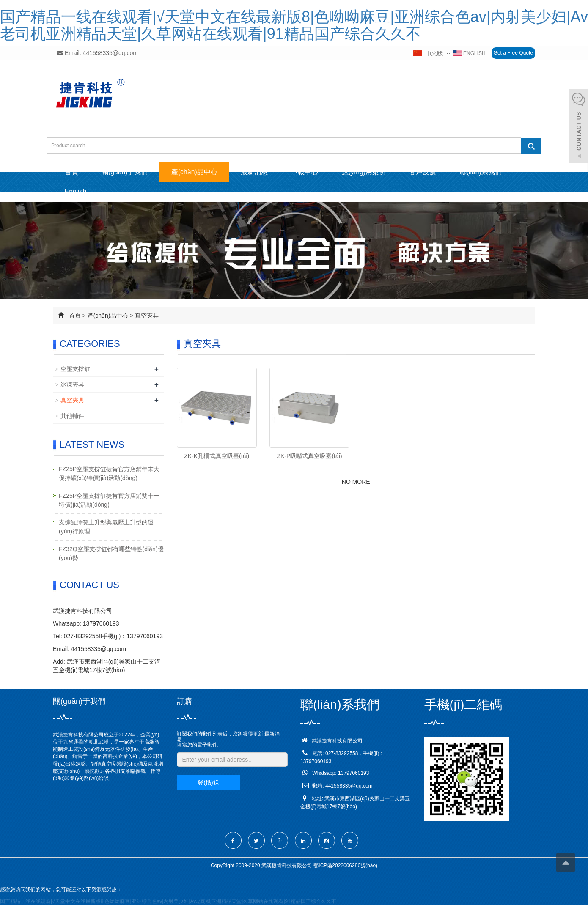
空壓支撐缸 (75, 370)
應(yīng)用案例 (375, 172)
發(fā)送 (208, 784)
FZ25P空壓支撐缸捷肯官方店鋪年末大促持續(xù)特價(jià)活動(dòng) (109, 475)
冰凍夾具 (72, 385)
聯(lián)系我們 (497, 172)
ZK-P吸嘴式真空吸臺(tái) (310, 457)
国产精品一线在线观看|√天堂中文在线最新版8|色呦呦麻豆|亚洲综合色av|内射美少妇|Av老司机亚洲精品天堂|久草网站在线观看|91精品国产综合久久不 (294, 25)
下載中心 (314, 172)
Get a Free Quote (513, 53)
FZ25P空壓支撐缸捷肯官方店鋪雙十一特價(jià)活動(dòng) (109, 501)
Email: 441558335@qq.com (98, 53)
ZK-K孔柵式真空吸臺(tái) (217, 457)
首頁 (72, 172)
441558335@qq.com (99, 650)
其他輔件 (72, 417)
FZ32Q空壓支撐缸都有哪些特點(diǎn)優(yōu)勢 (111, 555)
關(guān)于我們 (128, 172)
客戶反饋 (437, 172)
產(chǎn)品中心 (199, 172)
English (77, 192)
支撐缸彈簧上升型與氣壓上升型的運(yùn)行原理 (106, 528)
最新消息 (262, 172)
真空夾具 (147, 316)
